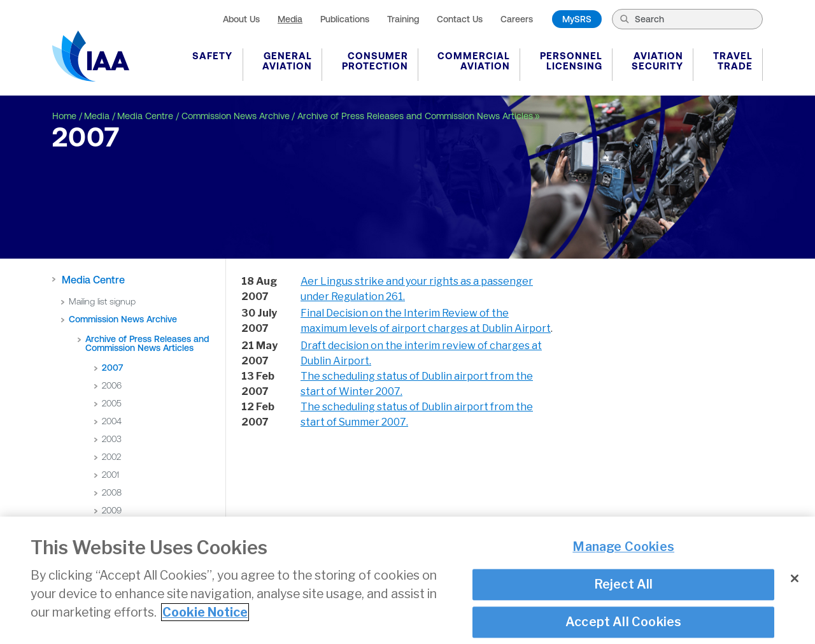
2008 (112, 492)
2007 (112, 368)
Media (290, 19)
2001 (110, 475)
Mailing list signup (102, 301)
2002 (111, 457)
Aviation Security (657, 61)
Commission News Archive (236, 116)
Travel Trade (733, 61)
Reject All (624, 586)
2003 (112, 439)
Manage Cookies (623, 548)
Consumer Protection (375, 61)
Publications (345, 19)
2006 (112, 385)
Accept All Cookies (624, 624)
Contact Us (460, 19)
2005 (112, 403)
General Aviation (287, 61)
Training (403, 19)
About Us (241, 19)
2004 (112, 421)
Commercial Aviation (474, 61)
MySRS (577, 19)
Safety (212, 56)
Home (64, 116)
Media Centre (145, 116)
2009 (112, 510)
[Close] (795, 580)
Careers (517, 19)
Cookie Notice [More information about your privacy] (205, 614)
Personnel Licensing (571, 61)
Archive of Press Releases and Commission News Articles (415, 116)
